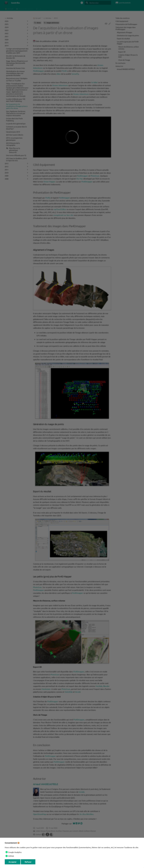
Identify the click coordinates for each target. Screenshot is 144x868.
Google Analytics (15, 852)
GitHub (11, 856)
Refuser (28, 862)
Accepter (13, 862)
